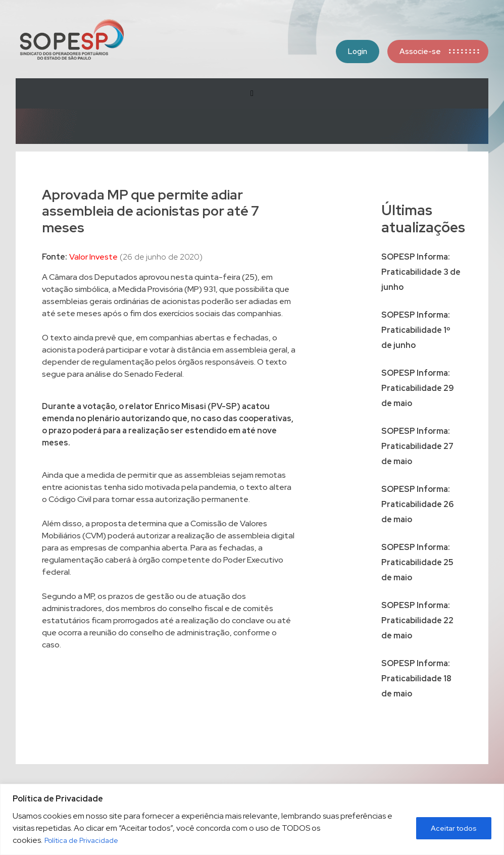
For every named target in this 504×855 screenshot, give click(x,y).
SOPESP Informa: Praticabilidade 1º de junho (416, 330)
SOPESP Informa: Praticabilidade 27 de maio (417, 446)
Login (358, 52)
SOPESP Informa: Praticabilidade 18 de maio (416, 678)
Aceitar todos (454, 828)
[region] (252, 819)
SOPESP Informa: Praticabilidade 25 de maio (417, 562)
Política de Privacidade (81, 840)
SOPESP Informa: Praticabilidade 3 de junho (421, 272)
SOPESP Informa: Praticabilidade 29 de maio (418, 388)
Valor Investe (93, 257)
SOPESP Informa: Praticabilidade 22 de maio (417, 620)
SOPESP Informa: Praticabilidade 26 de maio (417, 504)
